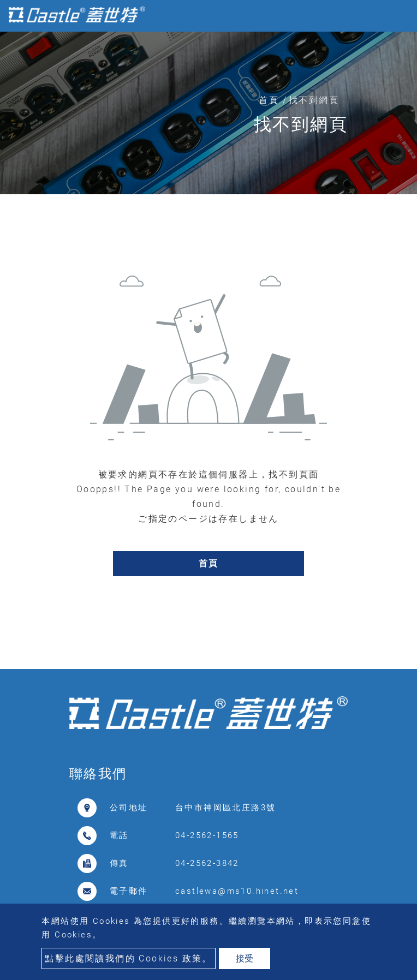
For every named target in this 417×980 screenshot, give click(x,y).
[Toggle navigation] (393, 16)
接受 (245, 958)
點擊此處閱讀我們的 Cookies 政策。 (128, 958)
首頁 (269, 100)
